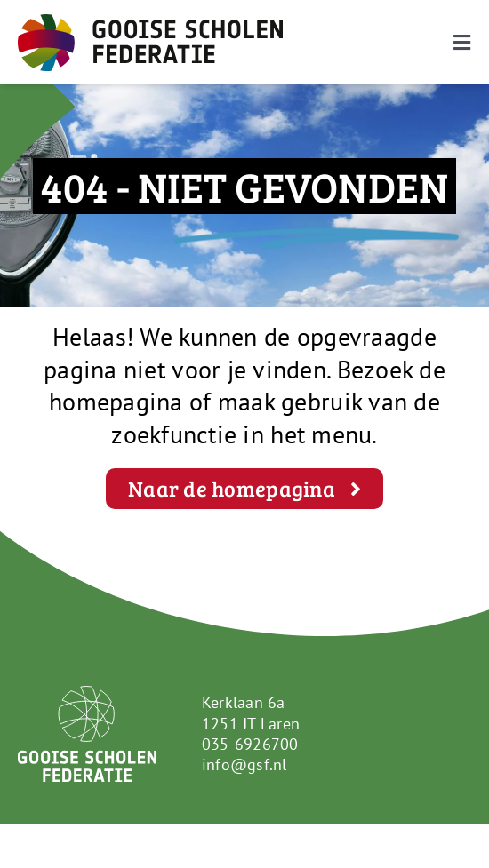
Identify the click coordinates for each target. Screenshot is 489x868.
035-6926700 (250, 744)
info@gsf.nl (244, 764)
